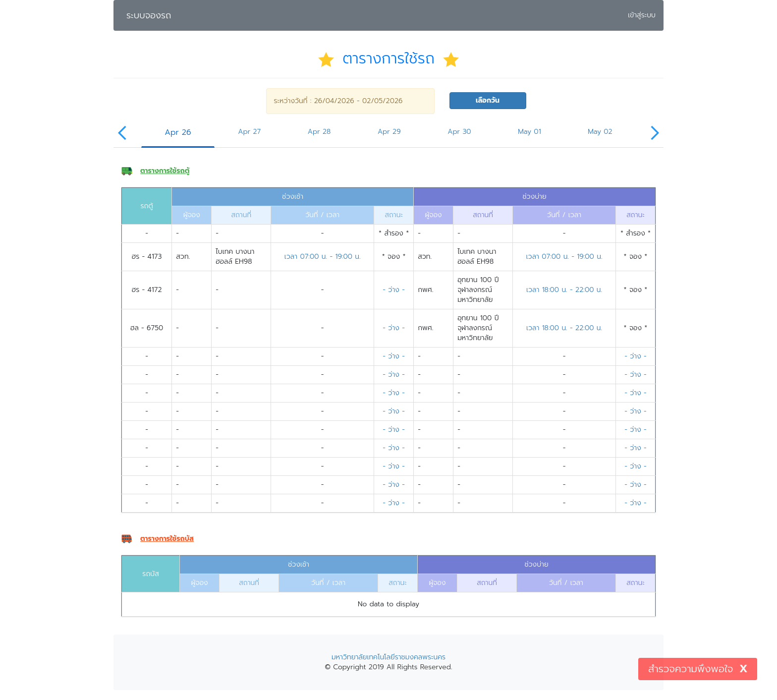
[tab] (178, 136)
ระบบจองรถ (149, 15)
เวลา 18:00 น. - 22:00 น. (564, 290)
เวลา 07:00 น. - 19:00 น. (323, 257)
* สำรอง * (394, 233)
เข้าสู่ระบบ (643, 15)
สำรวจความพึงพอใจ (691, 669)
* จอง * (394, 257)
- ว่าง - (394, 290)
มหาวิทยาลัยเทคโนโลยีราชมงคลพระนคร (388, 657)
